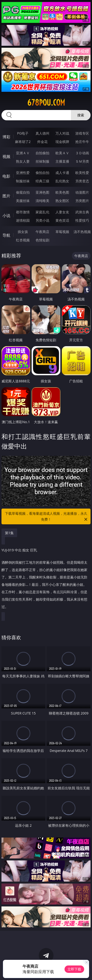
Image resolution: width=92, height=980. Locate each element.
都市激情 (23, 212)
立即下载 (74, 969)
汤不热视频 (82, 232)
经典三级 (42, 181)
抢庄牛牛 (82, 142)
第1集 (9, 533)
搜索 (81, 115)
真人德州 (42, 133)
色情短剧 (42, 240)
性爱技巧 (82, 220)
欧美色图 (62, 192)
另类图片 (82, 201)
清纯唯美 (42, 201)
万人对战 (62, 133)
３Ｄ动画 (82, 153)
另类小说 (42, 220)
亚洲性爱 (23, 173)
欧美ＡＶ (62, 153)
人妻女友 (62, 212)
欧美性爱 (82, 173)
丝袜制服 (42, 161)
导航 (6, 235)
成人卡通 (62, 173)
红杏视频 (23, 240)
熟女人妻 (23, 161)
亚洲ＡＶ (23, 153)
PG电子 (23, 133)
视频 (6, 156)
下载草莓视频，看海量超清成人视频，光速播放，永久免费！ (47, 517)
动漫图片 (82, 192)
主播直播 (62, 161)
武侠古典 (82, 212)
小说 (6, 216)
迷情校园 (23, 220)
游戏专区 (82, 133)
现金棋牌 (62, 142)
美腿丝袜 (23, 201)
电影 (6, 176)
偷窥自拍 (23, 192)
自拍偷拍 (42, 153)
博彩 (6, 137)
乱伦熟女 (62, 181)
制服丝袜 (23, 181)
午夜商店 (42, 232)
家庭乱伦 (42, 212)
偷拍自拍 (42, 173)
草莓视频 (62, 232)
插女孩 (23, 232)
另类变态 (82, 181)
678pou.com (46, 103)
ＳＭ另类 (82, 161)
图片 (6, 196)
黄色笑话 (62, 220)
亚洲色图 (42, 192)
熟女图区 (62, 201)
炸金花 (42, 142)
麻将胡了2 (23, 142)
